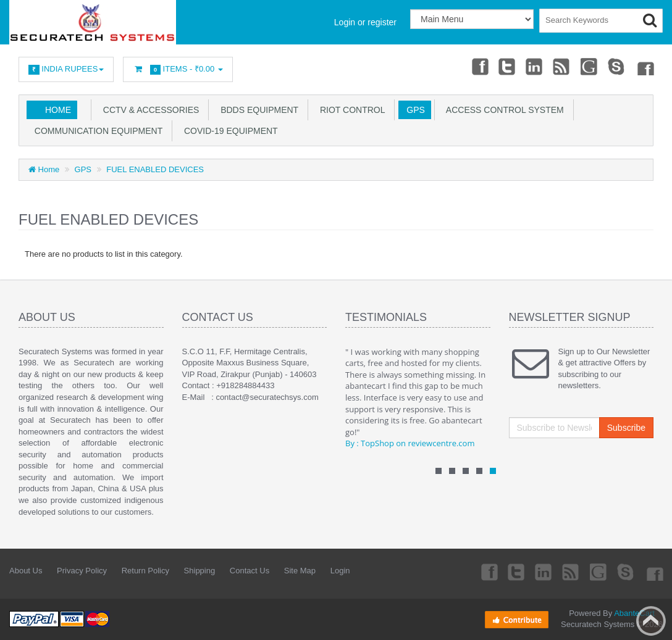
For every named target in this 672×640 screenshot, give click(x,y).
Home (58, 110)
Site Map (300, 571)
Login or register (365, 22)
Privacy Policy (82, 571)
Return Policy (145, 571)
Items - (178, 69)
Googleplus (590, 66)
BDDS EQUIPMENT (257, 110)
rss (562, 66)
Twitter (507, 66)
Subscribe (626, 428)
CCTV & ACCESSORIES (149, 110)
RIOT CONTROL (350, 110)
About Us (26, 571)
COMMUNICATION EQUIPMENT (96, 131)
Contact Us (250, 571)
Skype (617, 66)
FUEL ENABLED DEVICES (155, 169)
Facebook (479, 66)
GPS (413, 110)
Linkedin (535, 66)
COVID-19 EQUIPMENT (228, 131)
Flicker (645, 66)
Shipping (200, 571)
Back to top (651, 621)
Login (340, 571)
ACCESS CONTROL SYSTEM (503, 110)
